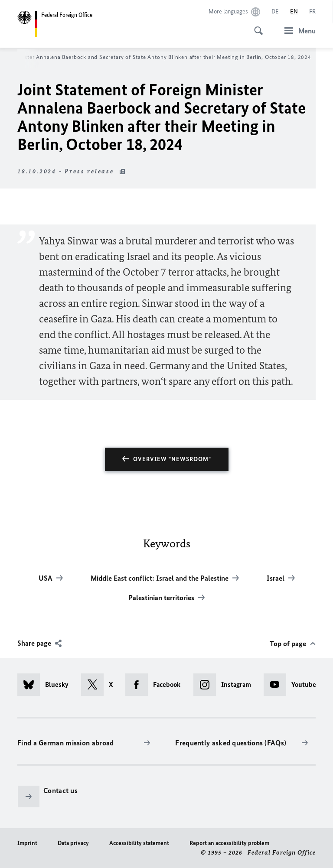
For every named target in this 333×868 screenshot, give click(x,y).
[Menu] (297, 31)
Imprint (27, 843)
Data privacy (73, 843)
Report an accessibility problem (229, 843)
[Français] (312, 12)
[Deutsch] (275, 12)
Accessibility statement (139, 843)
